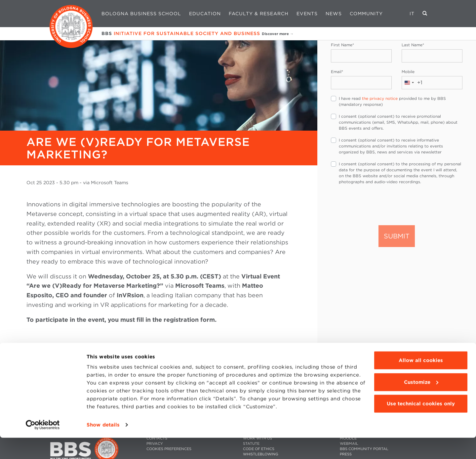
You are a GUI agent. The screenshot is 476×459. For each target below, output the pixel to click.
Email (337, 72)
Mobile (408, 72)
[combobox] (412, 83)
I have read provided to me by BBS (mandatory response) (392, 101)
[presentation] (381, 204)
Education (205, 14)
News (334, 14)
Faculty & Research (259, 14)
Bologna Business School (141, 14)
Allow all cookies (421, 382)
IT (412, 14)
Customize (421, 403)
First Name (342, 45)
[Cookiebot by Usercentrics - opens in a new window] (43, 446)
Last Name (413, 45)
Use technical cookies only (421, 425)
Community (366, 14)
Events (307, 14)
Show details (103, 446)
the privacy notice (380, 98)
